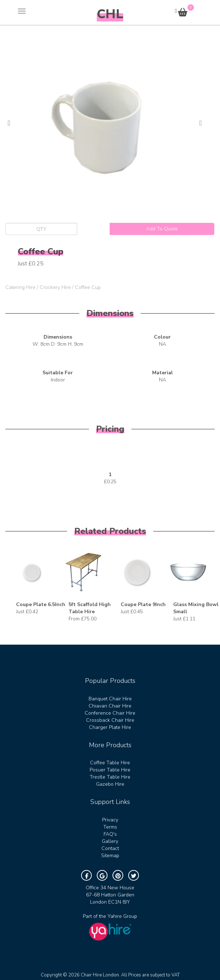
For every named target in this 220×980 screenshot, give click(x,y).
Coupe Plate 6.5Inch (41, 604)
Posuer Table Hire (110, 770)
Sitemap (110, 856)
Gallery (110, 841)
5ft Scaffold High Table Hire (90, 608)
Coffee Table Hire (110, 763)
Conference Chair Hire (110, 713)
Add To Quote (162, 229)
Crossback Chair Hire (110, 720)
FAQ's (110, 834)
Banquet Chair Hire (110, 699)
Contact (110, 848)
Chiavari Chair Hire (110, 706)
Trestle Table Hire (110, 777)
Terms (110, 827)
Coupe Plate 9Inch (143, 604)
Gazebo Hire (110, 784)
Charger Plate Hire (110, 727)
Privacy (110, 820)
